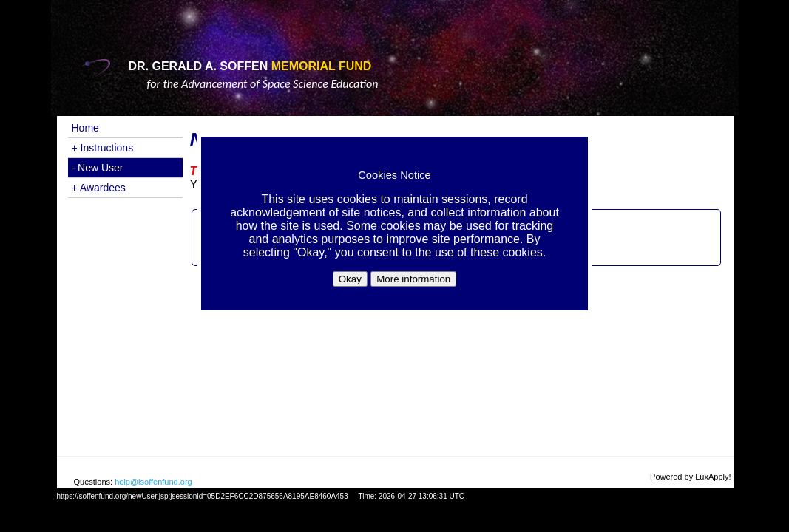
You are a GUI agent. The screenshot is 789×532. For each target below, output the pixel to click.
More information (413, 279)
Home (85, 128)
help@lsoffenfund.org (153, 482)
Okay (350, 279)
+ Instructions (103, 148)
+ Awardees (99, 188)
